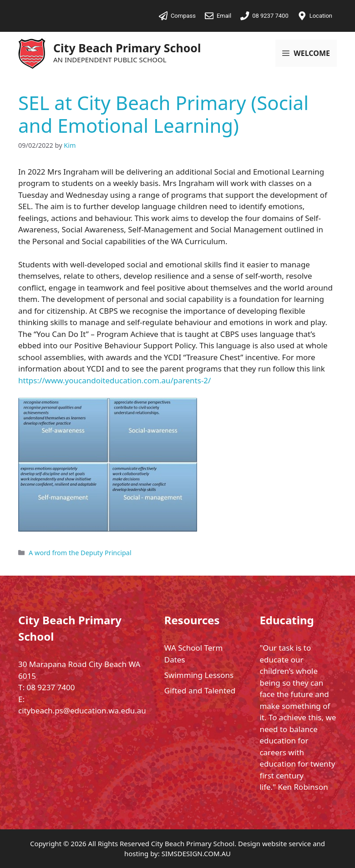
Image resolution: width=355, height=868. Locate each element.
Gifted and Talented (200, 690)
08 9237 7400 (51, 687)
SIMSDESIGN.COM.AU (196, 853)
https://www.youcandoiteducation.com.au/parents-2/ (114, 380)
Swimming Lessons (199, 675)
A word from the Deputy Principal (80, 553)
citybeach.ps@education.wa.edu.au (82, 710)
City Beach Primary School (127, 48)
